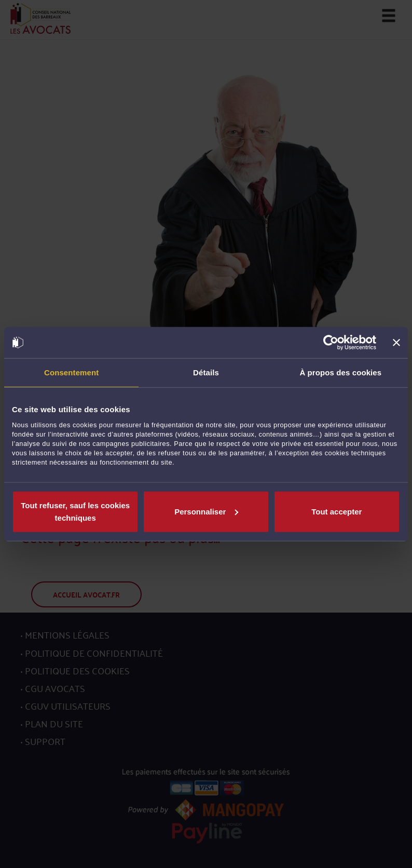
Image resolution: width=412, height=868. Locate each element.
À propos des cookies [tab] (340, 372)
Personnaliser (206, 511)
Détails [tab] (206, 372)
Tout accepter (337, 511)
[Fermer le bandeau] (396, 343)
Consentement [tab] (71, 372)
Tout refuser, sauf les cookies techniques (75, 511)
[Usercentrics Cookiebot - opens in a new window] (331, 343)
